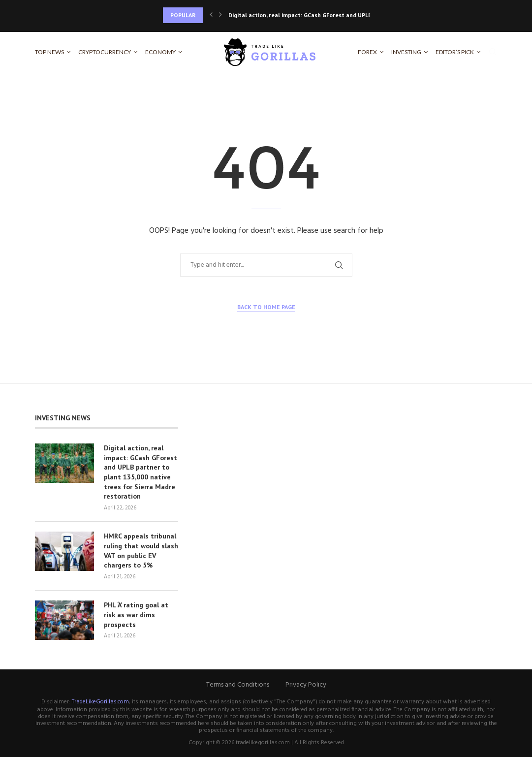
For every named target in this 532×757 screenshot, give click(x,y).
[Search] (493, 52)
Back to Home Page (266, 307)
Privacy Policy (306, 685)
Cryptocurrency (105, 52)
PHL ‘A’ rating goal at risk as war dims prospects (136, 615)
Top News (49, 52)
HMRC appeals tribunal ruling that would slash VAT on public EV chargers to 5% (141, 551)
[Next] (220, 15)
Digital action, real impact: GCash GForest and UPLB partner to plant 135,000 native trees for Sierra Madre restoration (141, 472)
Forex (367, 52)
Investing (406, 52)
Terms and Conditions (238, 685)
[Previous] (211, 15)
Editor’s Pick (455, 52)
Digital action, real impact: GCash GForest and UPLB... (302, 15)
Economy (160, 52)
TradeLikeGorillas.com (100, 702)
